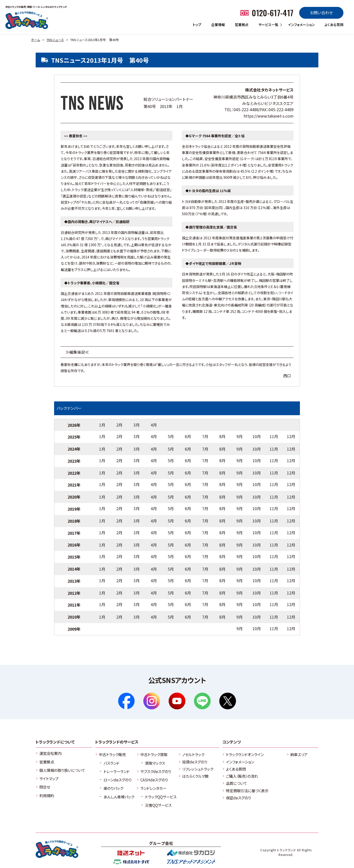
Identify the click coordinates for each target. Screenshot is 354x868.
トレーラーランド (117, 771)
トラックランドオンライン (245, 754)
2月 (119, 425)
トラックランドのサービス (117, 742)
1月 (102, 425)
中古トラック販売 (112, 754)
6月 (188, 436)
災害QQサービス (158, 805)
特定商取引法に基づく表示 (247, 791)
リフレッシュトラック (198, 769)
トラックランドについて (55, 742)
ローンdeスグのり (118, 780)
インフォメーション (301, 25)
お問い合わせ (321, 13)
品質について (236, 783)
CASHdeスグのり (154, 780)
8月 (222, 436)
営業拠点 (242, 25)
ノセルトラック (193, 754)
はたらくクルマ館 (195, 776)
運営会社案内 (50, 753)
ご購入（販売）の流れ (242, 776)
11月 (274, 436)
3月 (137, 425)
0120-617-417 (273, 13)
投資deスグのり (195, 762)
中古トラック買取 (154, 754)
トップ (197, 25)
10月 (257, 436)
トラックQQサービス (161, 797)
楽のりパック (113, 788)
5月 (171, 436)
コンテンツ (232, 742)
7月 (205, 436)
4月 (154, 425)
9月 (240, 436)
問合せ (45, 787)
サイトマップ (49, 778)
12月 (291, 436)
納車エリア (299, 754)
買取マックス (155, 763)
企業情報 (218, 25)
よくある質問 (334, 25)
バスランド (111, 763)
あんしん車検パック (119, 797)
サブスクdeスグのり (156, 771)
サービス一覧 (268, 25)
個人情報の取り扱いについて (62, 770)
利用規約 (47, 795)
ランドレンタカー (153, 788)
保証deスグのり (238, 798)
